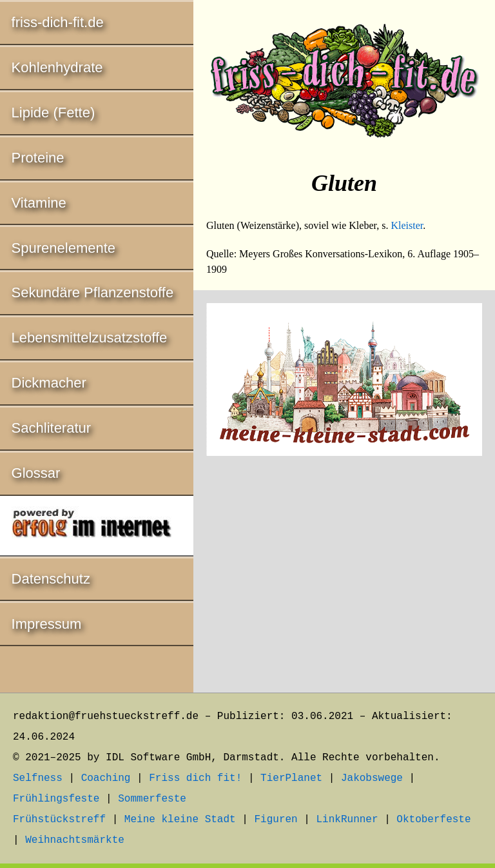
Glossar (36, 473)
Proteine (38, 158)
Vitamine (39, 203)
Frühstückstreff (59, 820)
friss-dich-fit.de (58, 22)
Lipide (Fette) (53, 113)
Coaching (106, 778)
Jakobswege (372, 778)
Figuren (276, 820)
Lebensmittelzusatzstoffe (90, 338)
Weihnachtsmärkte (75, 840)
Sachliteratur (52, 428)
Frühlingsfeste (56, 799)
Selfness (38, 778)
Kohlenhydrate (57, 67)
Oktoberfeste (433, 820)
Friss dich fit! (195, 778)
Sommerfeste (152, 799)
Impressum (47, 624)
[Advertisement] (344, 577)
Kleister (407, 225)
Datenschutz (51, 579)
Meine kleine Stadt (180, 820)
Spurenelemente (63, 248)
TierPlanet (291, 778)
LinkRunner (347, 820)
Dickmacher (49, 383)
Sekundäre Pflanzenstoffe (93, 292)
